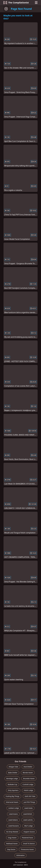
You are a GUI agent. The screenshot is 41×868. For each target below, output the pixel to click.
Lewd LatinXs (28, 820)
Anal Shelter (28, 767)
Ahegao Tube (13, 767)
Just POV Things (29, 802)
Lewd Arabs (28, 808)
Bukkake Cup (12, 784)
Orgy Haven (12, 838)
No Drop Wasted (12, 832)
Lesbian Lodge (14, 808)
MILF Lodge (28, 826)
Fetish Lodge (28, 790)
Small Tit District (29, 844)
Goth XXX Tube (30, 796)
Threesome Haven (27, 849)
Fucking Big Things (12, 796)
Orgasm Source (29, 832)
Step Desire (11, 849)
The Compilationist (16, 3)
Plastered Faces (28, 838)
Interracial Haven (12, 802)
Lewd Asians (13, 814)
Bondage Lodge (12, 779)
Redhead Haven (12, 844)
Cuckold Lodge (28, 784)
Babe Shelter (13, 773)
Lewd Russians (14, 826)
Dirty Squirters (13, 790)
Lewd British (28, 814)
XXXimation (20, 855)
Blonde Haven (28, 773)
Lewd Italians (13, 820)
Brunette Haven (29, 779)
